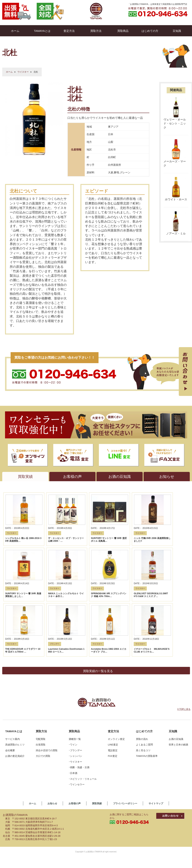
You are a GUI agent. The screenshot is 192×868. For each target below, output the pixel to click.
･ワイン (73, 756)
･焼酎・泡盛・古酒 (79, 779)
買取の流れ (142, 750)
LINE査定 (113, 756)
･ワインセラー (77, 796)
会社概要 (10, 762)
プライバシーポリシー (125, 815)
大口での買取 (43, 767)
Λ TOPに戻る (184, 720)
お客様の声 (75, 815)
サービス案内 (12, 750)
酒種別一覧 (75, 750)
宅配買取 (41, 750)
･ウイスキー (75, 773)
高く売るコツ (143, 762)
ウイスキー (23, 72)
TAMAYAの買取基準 (147, 767)
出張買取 (41, 756)
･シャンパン (75, 767)
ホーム (9, 72)
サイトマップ (156, 815)
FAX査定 (113, 767)
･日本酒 (73, 784)
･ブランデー (75, 762)
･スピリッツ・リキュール (83, 790)
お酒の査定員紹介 (15, 767)
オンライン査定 (116, 750)
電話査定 (113, 762)
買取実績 (97, 815)
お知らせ (52, 815)
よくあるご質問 (144, 756)
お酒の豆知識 (176, 750)
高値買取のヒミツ (15, 756)
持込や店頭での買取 (47, 762)
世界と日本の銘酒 (178, 756)
